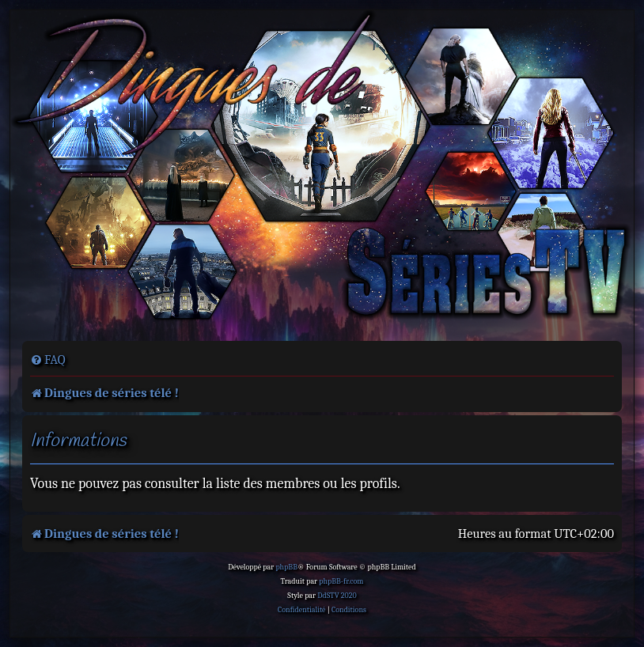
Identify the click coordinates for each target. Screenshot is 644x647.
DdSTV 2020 (337, 596)
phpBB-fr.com (341, 581)
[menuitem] (48, 360)
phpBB (286, 567)
